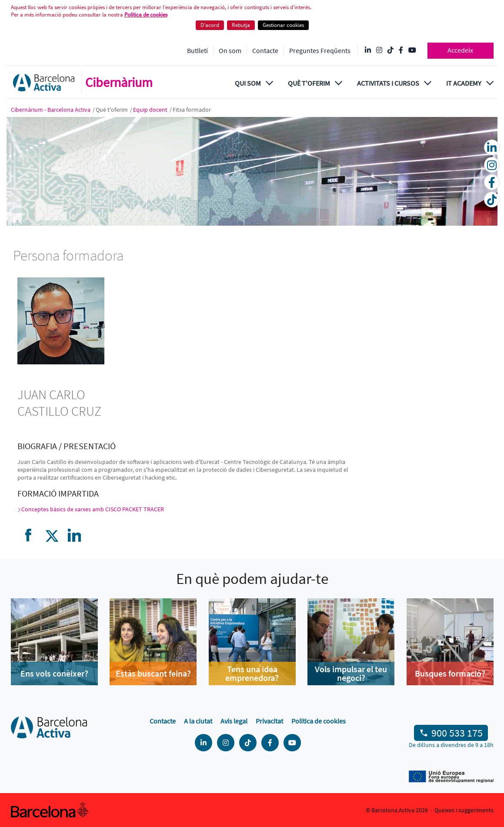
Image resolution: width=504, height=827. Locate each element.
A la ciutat (198, 721)
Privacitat (269, 721)
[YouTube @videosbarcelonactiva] (412, 50)
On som (230, 50)
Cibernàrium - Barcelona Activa (51, 110)
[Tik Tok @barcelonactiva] (391, 50)
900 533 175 (457, 733)
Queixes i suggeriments (464, 810)
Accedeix (460, 50)
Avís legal (234, 721)
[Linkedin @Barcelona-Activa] (368, 50)
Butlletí (197, 50)
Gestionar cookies (283, 25)
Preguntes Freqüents (320, 50)
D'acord (210, 25)
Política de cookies (146, 15)
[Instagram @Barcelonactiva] (379, 50)
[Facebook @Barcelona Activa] (401, 50)
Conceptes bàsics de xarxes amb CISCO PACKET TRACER (93, 509)
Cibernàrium (119, 82)
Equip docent (151, 110)
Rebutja (241, 25)
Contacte (265, 50)
